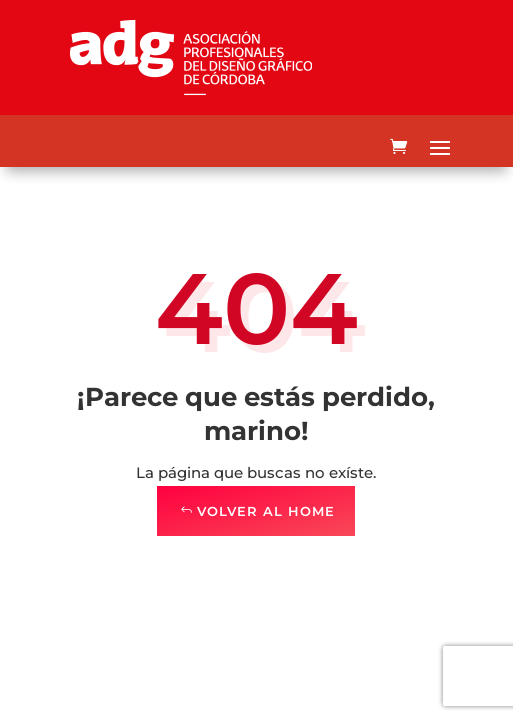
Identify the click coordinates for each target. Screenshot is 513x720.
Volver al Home (266, 511)
